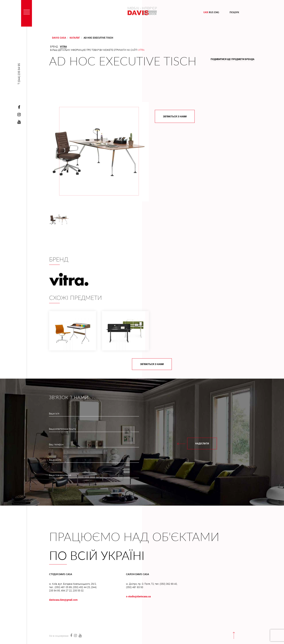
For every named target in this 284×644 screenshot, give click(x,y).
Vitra (141, 50)
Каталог (75, 38)
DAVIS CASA (59, 38)
